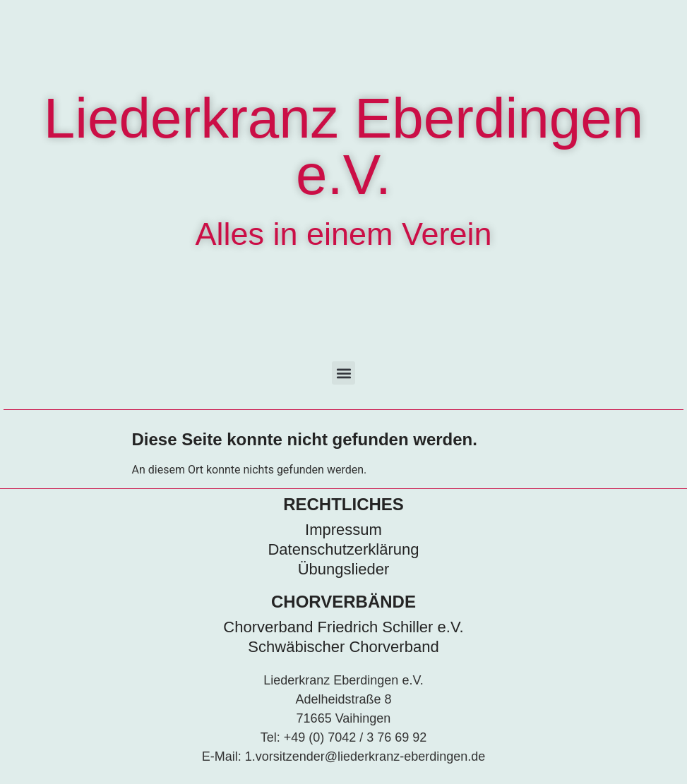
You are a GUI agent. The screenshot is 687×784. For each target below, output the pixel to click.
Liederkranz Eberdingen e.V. (343, 146)
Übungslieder (344, 569)
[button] (343, 373)
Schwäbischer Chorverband (343, 647)
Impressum (343, 530)
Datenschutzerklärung (343, 549)
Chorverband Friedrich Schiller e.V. (343, 627)
